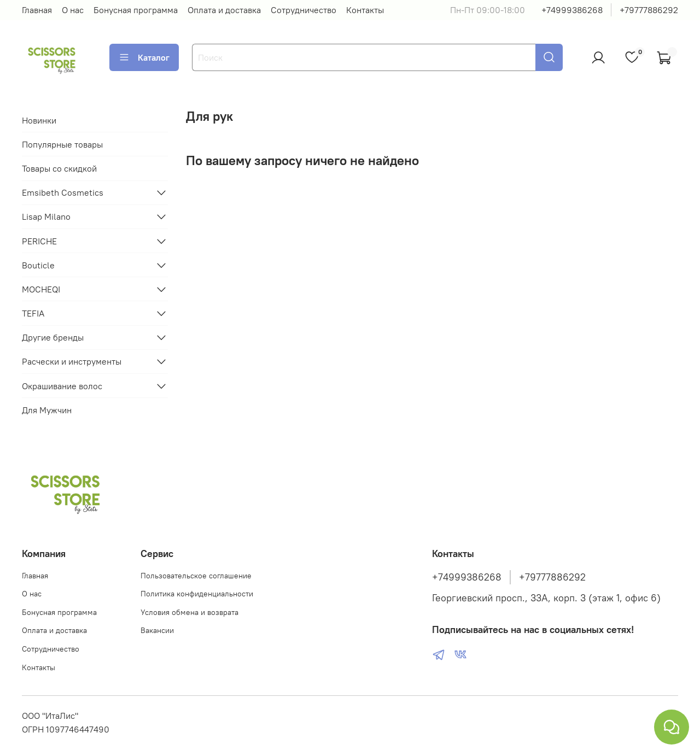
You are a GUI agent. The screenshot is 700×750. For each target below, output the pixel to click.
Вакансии (157, 630)
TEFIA (33, 313)
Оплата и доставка (224, 10)
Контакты (365, 10)
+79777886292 (649, 10)
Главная (37, 10)
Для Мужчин (47, 410)
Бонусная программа (136, 10)
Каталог (144, 57)
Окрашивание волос (62, 386)
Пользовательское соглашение (196, 576)
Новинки (39, 120)
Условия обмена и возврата (189, 612)
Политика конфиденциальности (197, 594)
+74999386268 (572, 10)
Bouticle (38, 265)
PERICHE (39, 241)
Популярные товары (62, 144)
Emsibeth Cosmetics (63, 192)
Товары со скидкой (59, 168)
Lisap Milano (46, 216)
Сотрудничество (304, 10)
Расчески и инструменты (72, 361)
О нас (73, 10)
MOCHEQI (41, 289)
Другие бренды (53, 337)
